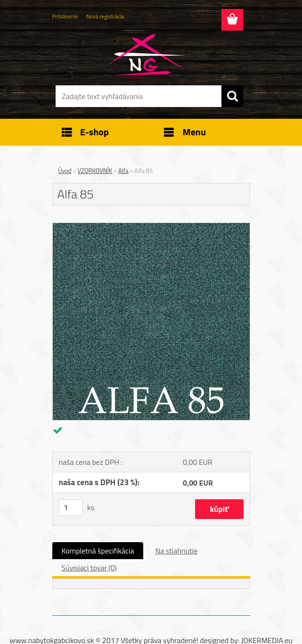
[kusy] (71, 508)
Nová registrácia (105, 16)
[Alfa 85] (151, 227)
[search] (232, 96)
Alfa (123, 171)
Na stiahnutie (176, 551)
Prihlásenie (65, 16)
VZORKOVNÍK (95, 171)
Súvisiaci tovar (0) (89, 568)
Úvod (65, 171)
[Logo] (145, 55)
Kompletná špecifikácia (98, 551)
